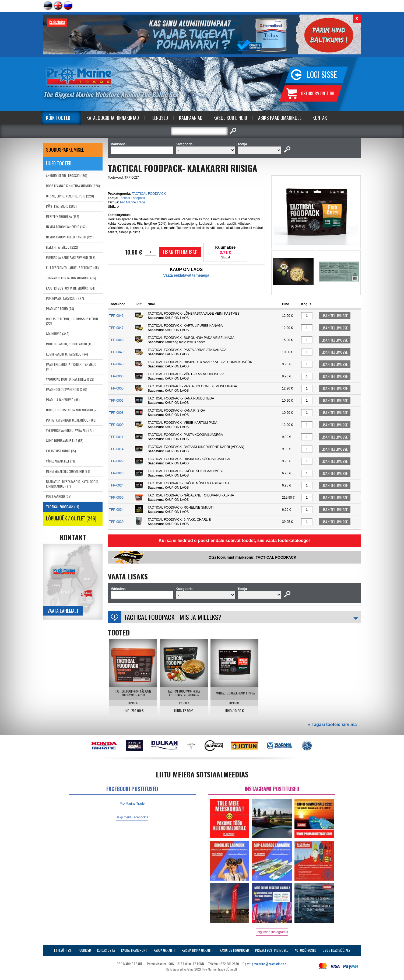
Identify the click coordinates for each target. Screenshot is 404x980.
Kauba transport (134, 950)
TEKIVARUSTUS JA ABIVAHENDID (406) (71, 278)
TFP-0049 (116, 352)
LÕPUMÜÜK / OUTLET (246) (71, 518)
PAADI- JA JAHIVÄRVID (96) (63, 400)
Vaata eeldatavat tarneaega (186, 275)
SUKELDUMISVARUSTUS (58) (65, 441)
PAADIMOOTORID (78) (60, 309)
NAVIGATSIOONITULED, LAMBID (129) (70, 237)
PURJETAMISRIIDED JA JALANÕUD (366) (71, 420)
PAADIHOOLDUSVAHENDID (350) (67, 389)
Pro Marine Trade (133, 202)
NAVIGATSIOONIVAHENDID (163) (66, 227)
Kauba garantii (165, 950)
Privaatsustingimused (272, 950)
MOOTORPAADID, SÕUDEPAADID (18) (69, 344)
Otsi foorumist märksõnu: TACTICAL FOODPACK (253, 557)
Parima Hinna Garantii (198, 950)
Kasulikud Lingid (230, 118)
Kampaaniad (191, 118)
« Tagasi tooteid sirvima (332, 724)
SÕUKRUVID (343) (58, 334)
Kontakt (321, 118)
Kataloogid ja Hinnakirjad (113, 118)
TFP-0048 (116, 340)
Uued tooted (59, 163)
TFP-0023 (116, 473)
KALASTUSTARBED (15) (61, 451)
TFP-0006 (116, 401)
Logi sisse (322, 74)
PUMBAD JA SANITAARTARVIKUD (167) (71, 257)
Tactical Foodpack (132, 198)
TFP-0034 (116, 510)
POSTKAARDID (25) (59, 496)
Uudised (85, 950)
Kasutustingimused (234, 950)
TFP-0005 (116, 388)
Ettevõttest (64, 950)
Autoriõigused (305, 950)
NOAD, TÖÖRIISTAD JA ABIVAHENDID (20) (73, 410)
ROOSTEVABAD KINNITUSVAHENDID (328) (73, 186)
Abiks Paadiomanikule (280, 118)
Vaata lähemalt (63, 611)
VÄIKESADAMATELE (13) (61, 461)
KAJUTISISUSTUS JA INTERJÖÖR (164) (71, 288)
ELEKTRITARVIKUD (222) (62, 247)
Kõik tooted (58, 118)
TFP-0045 (116, 364)
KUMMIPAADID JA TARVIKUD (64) (67, 354)
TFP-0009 (116, 425)
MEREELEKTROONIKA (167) (63, 216)
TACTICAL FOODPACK (149, 194)
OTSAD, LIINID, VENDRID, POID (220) (70, 196)
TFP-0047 (116, 328)
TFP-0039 (116, 522)
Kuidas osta (106, 950)
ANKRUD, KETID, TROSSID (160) (67, 176)
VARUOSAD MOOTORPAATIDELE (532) (70, 379)
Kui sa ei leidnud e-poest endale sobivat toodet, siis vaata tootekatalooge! (234, 541)
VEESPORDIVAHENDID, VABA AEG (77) (70, 430)
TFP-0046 (116, 316)
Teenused (159, 118)
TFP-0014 (116, 449)
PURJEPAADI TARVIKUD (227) (65, 298)
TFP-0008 (116, 413)
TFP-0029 (116, 461)
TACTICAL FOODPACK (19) (63, 507)
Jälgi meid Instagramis (272, 932)
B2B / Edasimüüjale (336, 950)
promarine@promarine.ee (269, 964)
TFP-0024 (116, 485)
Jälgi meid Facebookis (132, 817)
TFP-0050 (116, 498)
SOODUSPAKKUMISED (65, 150)
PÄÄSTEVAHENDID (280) (61, 206)
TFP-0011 (116, 437)
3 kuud (225, 257)
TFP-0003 (116, 376)
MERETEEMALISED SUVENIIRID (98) (68, 471)
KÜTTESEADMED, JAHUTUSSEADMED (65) (72, 268)
